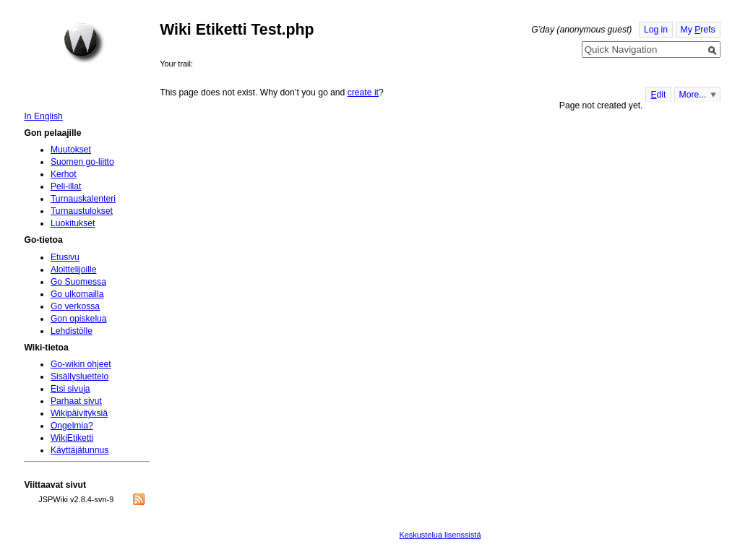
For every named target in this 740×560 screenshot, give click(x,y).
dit (658, 95)
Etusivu (65, 257)
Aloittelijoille (74, 270)
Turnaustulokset (82, 211)
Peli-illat (66, 186)
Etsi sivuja (70, 389)
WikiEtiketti (72, 438)
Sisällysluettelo (79, 376)
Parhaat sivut (76, 401)
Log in (656, 30)
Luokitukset (73, 223)
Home (84, 43)
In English (43, 116)
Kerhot (64, 174)
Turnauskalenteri (83, 199)
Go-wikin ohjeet (81, 364)
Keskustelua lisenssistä (440, 535)
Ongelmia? (72, 426)
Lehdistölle (72, 331)
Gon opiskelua (79, 319)
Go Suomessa (78, 282)
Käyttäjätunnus (79, 450)
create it (363, 92)
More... (693, 95)
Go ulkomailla (77, 294)
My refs (698, 30)
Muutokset (71, 150)
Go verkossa (75, 306)
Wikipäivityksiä (79, 413)
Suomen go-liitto (82, 162)
